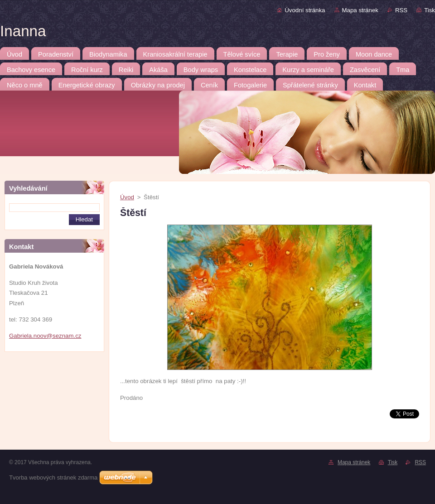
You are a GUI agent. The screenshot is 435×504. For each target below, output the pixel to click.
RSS (401, 10)
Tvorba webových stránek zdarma (53, 478)
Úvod (127, 197)
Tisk (430, 10)
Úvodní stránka (305, 10)
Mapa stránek (360, 10)
